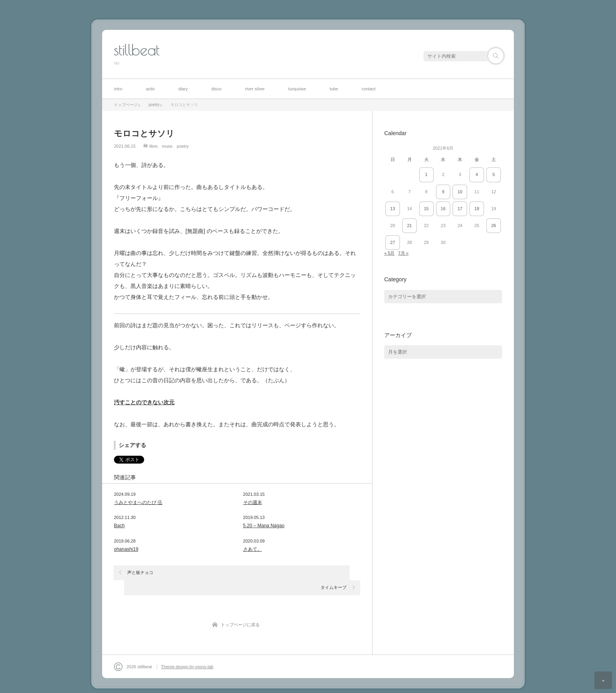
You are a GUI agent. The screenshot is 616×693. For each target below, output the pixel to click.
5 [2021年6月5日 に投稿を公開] (493, 174)
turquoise (297, 89)
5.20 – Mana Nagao (264, 526)
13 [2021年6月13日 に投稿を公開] (392, 209)
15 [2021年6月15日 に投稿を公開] (426, 209)
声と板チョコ (141, 572)
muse (167, 146)
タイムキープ (334, 572)
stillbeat (137, 50)
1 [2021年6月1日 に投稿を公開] (426, 174)
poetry (183, 146)
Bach (119, 526)
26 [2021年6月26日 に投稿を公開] (493, 225)
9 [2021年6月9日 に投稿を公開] (443, 192)
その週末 (253, 502)
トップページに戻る (240, 610)
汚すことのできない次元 (144, 402)
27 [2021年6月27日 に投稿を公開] (392, 242)
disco (216, 89)
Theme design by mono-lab (187, 652)
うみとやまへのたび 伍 (138, 502)
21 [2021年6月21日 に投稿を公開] (409, 225)
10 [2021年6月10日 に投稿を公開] (460, 192)
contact (368, 89)
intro (118, 89)
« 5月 (389, 253)
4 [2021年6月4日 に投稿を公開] (477, 174)
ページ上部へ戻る (603, 680)
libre (153, 146)
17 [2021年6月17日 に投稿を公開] (460, 209)
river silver (255, 89)
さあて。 (253, 549)
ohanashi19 (126, 549)
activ (150, 89)
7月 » (403, 253)
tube (334, 89)
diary (183, 89)
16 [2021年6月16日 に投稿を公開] (443, 209)
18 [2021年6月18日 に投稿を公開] (477, 209)
